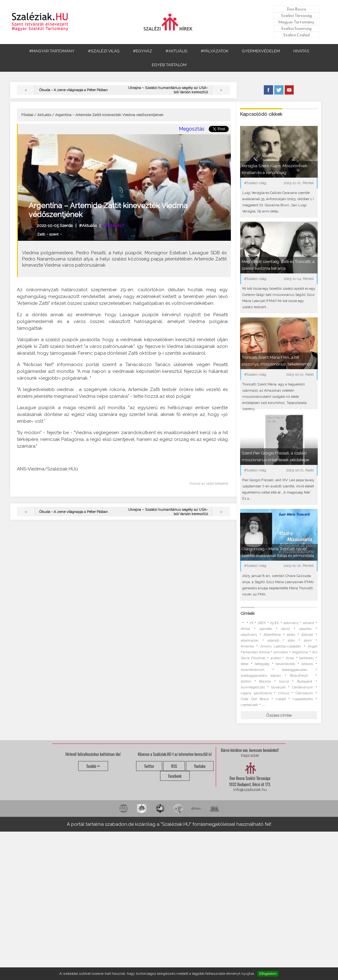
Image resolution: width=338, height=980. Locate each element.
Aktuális (44, 115)
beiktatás (306, 658)
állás (291, 641)
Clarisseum (304, 693)
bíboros (307, 664)
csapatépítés (303, 699)
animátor (281, 652)
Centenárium (303, 687)
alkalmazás (250, 641)
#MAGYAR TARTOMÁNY (52, 51)
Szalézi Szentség (296, 28)
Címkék (248, 613)
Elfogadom (268, 974)
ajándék (266, 629)
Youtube (200, 766)
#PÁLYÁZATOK (215, 51)
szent (54, 234)
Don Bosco (296, 9)
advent (308, 623)
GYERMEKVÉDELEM (261, 51)
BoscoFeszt (301, 676)
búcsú (284, 682)
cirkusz (284, 693)
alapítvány (249, 635)
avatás (276, 658)
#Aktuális (88, 226)
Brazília (265, 682)
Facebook (175, 776)
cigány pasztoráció (256, 693)
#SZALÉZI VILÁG (104, 51)
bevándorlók (285, 664)
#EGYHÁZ (143, 51)
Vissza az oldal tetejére (209, 483)
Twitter (149, 766)
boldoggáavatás (295, 670)
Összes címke (279, 715)
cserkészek (249, 705)
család (281, 699)
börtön (246, 682)
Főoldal (27, 115)
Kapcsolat (250, 755)
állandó (273, 641)
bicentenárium (253, 670)
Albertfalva (272, 635)
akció (286, 629)
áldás (291, 635)
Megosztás (192, 129)
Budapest (305, 682)
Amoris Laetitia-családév (281, 646)
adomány (291, 623)
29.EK (274, 623)
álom (308, 641)
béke (245, 664)
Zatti (41, 234)
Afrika (245, 629)
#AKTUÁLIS (176, 51)
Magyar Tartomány (296, 22)
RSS (174, 766)
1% (251, 623)
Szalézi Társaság (296, 16)
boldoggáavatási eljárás (261, 676)
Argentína (300, 652)
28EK (262, 623)
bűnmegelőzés (253, 687)
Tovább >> (93, 766)
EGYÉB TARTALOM (169, 65)
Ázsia (290, 658)
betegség (262, 664)
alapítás (305, 629)
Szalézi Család (296, 35)
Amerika (247, 646)
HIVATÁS (301, 51)
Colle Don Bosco (255, 699)
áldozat (307, 635)
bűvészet (278, 687)
